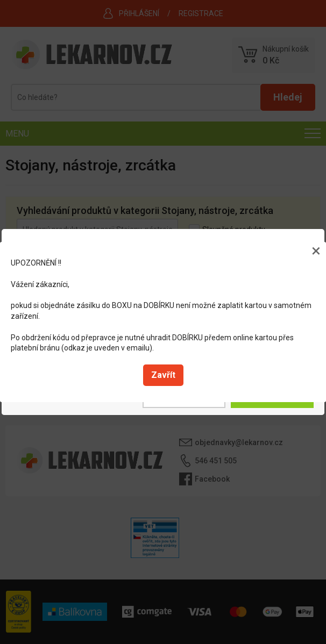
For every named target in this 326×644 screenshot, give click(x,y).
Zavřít (163, 375)
